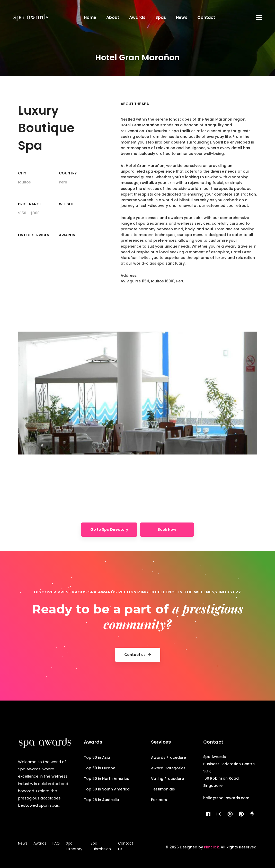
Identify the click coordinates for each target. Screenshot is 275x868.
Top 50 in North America (107, 779)
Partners (159, 800)
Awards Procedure (168, 757)
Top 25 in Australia (101, 800)
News (23, 843)
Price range (30, 204)
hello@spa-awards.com (226, 798)
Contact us (126, 846)
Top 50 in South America (107, 789)
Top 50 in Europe (100, 768)
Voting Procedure (167, 779)
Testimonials (163, 789)
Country (68, 173)
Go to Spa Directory (109, 529)
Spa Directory (74, 846)
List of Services (34, 235)
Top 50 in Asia (97, 757)
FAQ (56, 843)
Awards (67, 235)
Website (66, 204)
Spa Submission (101, 846)
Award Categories (168, 768)
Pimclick (211, 847)
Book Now (167, 529)
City (22, 173)
